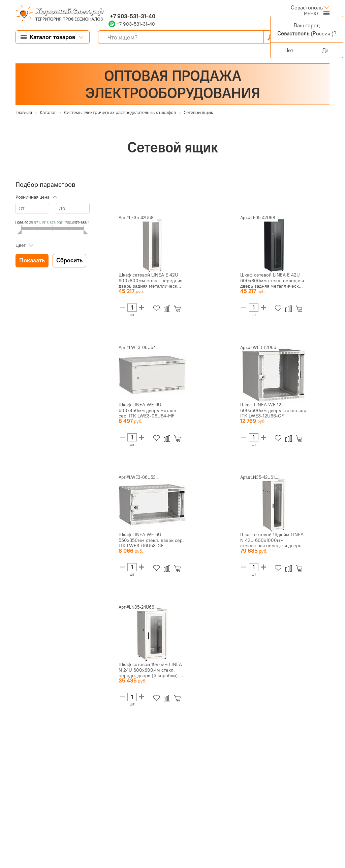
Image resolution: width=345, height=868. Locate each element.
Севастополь (307, 7)
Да (325, 50)
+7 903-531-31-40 (132, 16)
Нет (289, 50)
